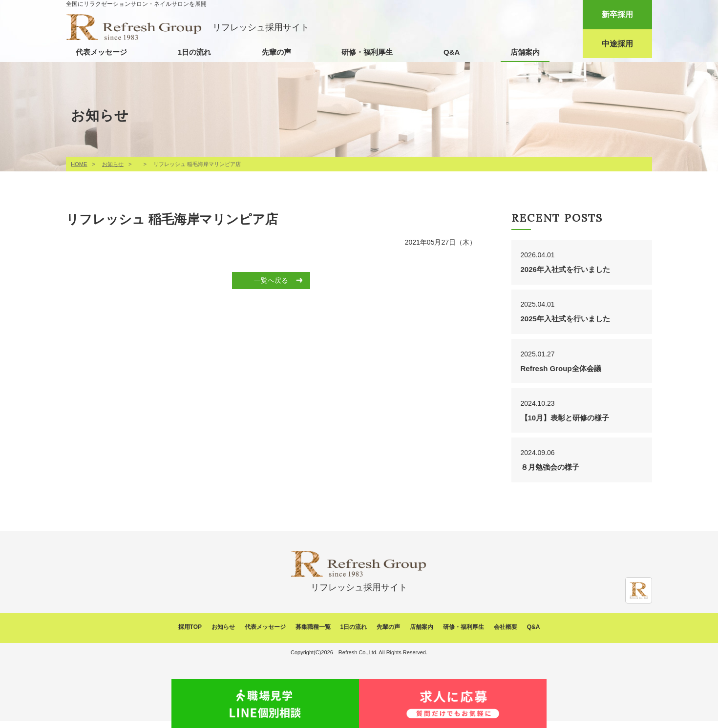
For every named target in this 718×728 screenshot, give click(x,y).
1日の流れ (194, 52)
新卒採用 (617, 14)
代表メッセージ (101, 52)
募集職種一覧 (313, 634)
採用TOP (190, 634)
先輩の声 (276, 52)
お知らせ (113, 164)
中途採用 (617, 44)
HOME (79, 164)
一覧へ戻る (271, 280)
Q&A (452, 52)
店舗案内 (525, 52)
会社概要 (506, 634)
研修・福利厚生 (367, 52)
